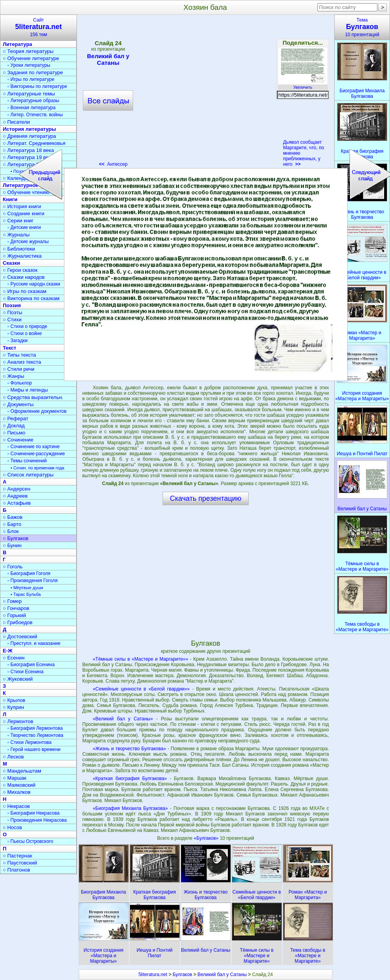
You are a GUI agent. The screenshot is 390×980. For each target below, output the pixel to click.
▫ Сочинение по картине (34, 447)
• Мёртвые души (27, 588)
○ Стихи (12, 320)
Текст (9, 348)
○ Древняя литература (29, 136)
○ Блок (11, 531)
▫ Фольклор (20, 383)
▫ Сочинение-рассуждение (36, 454)
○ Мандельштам (22, 771)
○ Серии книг (18, 221)
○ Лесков (13, 757)
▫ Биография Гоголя (29, 573)
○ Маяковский (19, 785)
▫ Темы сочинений (27, 461)
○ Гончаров (16, 608)
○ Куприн (13, 707)
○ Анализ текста (22, 362)
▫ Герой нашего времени (34, 749)
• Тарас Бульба (26, 594)
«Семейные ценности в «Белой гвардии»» (141, 689)
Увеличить (303, 85)
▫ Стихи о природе (27, 326)
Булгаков (182, 975)
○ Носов (12, 827)
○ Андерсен (16, 489)
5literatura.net (153, 975)
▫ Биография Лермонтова (35, 728)
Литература (17, 44)
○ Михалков (17, 792)
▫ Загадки (17, 341)
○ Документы (18, 404)
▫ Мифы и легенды (28, 390)
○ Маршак (15, 778)
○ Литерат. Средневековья (34, 143)
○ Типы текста (19, 355)
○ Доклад (14, 426)
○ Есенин (14, 658)
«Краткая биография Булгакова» (130, 779)
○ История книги (22, 206)
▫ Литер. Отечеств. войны (35, 115)
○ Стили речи (19, 369)
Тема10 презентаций (362, 27)
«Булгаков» (207, 838)
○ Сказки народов (24, 277)
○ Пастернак (17, 856)
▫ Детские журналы (28, 242)
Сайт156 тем (38, 27)
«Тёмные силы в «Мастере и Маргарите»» (140, 659)
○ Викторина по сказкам (31, 298)
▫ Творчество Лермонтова (35, 735)
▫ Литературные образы (33, 101)
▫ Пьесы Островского (30, 841)
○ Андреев (15, 496)
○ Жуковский (18, 679)
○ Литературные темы (29, 94)
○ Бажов (13, 517)
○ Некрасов (16, 806)
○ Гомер (12, 601)
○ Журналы (16, 235)
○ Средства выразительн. (33, 397)
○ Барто (12, 524)
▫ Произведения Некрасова (37, 820)
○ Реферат (16, 419)
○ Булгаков (16, 538)
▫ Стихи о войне (25, 333)
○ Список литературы (28, 475)
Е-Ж (8, 651)
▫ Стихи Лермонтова (29, 742)
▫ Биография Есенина (31, 665)
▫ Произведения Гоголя (33, 581)
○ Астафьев (17, 503)
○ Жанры (14, 376)
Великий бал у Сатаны (222, 975)
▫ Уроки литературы (29, 65)
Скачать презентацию (206, 498)
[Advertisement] (205, 572)
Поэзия (12, 305)
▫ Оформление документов (37, 411)
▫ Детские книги (24, 227)
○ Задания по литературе (33, 72)
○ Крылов (14, 700)
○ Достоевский (20, 637)
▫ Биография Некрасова (34, 813)
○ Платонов (16, 870)
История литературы (29, 129)
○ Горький (14, 615)
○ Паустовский (20, 863)
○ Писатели (16, 122)
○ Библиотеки (19, 249)
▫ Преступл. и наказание (34, 643)
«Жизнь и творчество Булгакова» (129, 749)
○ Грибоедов (18, 622)
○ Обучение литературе (31, 58)
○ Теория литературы (28, 51)
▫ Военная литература (31, 108)
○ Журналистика (22, 256)
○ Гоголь (13, 567)
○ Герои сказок (20, 270)
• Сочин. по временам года (38, 468)
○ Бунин (12, 545)
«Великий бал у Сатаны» (123, 719)
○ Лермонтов (18, 721)
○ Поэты (13, 312)
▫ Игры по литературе (31, 79)
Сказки (11, 263)
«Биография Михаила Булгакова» (130, 808)
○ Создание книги (24, 213)
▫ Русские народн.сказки (34, 284)
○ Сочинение (18, 440)
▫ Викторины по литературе (37, 86)
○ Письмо (14, 433)
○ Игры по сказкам (25, 291)
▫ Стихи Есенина (26, 672)
